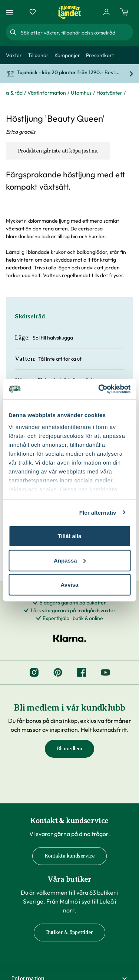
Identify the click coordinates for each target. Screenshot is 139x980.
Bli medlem (69, 749)
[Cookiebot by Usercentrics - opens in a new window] (99, 389)
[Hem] (70, 12)
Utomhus (81, 93)
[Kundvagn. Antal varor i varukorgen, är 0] (124, 12)
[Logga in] (106, 12)
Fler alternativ (98, 512)
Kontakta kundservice (70, 856)
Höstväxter (109, 93)
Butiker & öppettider (69, 932)
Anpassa (70, 560)
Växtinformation (47, 93)
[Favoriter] (33, 12)
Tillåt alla (70, 536)
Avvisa (70, 585)
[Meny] (11, 12)
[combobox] (76, 32)
